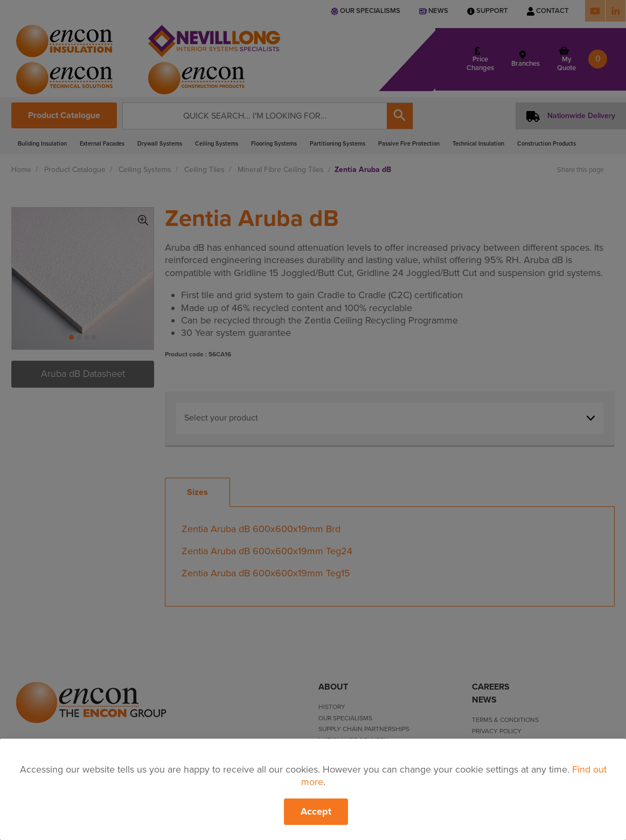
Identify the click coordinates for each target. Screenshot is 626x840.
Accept (316, 811)
